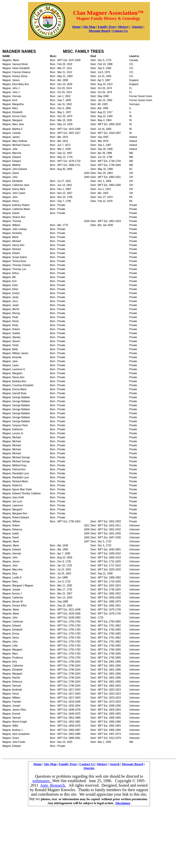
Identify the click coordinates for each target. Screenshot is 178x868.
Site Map (89, 27)
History (123, 27)
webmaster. (42, 781)
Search (115, 764)
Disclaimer (123, 803)
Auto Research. (53, 785)
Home (76, 27)
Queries (137, 27)
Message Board (133, 764)
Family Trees (107, 27)
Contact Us (120, 31)
